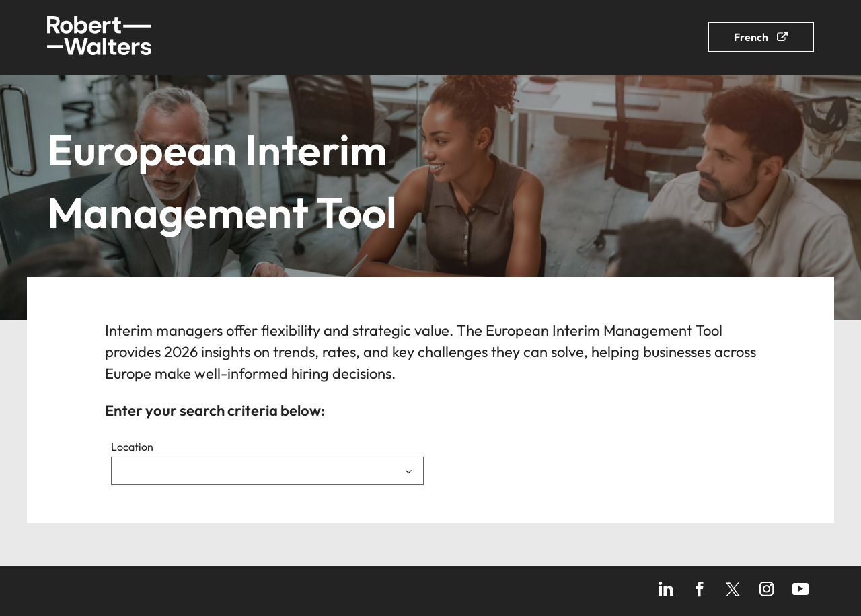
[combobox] (267, 471)
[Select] (267, 471)
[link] (136, 38)
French (751, 37)
